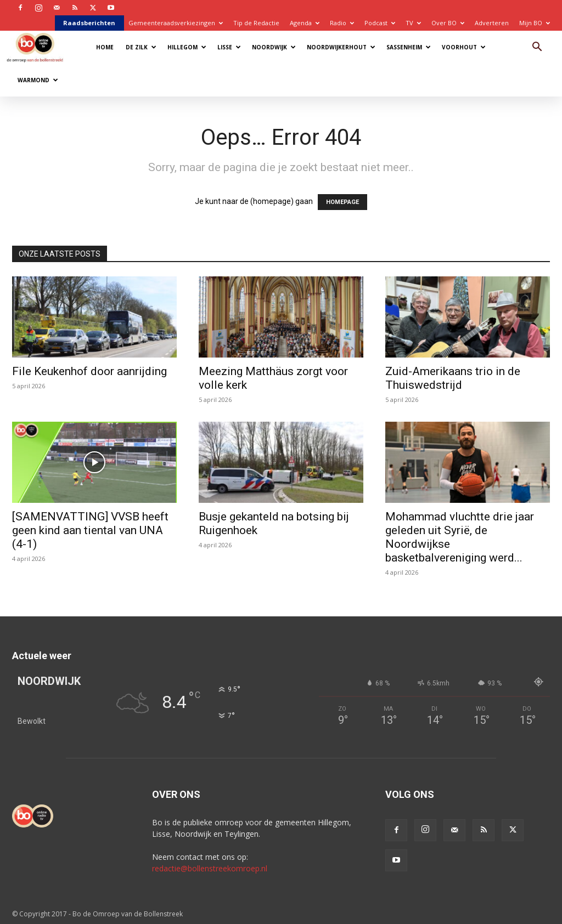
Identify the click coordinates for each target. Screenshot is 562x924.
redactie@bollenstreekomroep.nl (210, 868)
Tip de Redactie (256, 23)
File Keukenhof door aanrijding (89, 371)
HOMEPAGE (342, 202)
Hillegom (187, 47)
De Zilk (141, 47)
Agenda (305, 23)
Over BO (448, 23)
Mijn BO (535, 23)
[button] (537, 48)
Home (105, 47)
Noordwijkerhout (341, 47)
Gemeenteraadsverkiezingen (176, 23)
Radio (342, 23)
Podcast (380, 23)
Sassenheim (409, 47)
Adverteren (492, 23)
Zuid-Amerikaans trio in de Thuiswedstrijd (453, 378)
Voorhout (464, 47)
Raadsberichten (89, 23)
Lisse (229, 47)
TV (413, 23)
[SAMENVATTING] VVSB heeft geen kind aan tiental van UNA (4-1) (90, 530)
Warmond (38, 80)
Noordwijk (274, 47)
